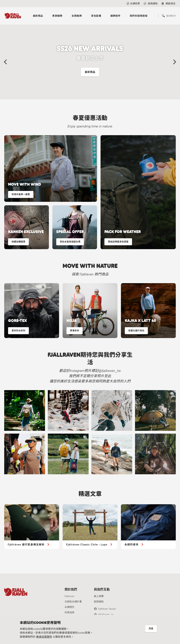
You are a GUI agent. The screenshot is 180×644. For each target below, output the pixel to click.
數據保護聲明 (44, 637)
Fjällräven (69, 596)
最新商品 (38, 16)
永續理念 (69, 607)
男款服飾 (57, 16)
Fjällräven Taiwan (107, 609)
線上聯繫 (99, 596)
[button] (5, 62)
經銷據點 (99, 602)
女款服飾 (77, 16)
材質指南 (69, 613)
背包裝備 (96, 16)
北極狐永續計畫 (73, 602)
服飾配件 (115, 16)
